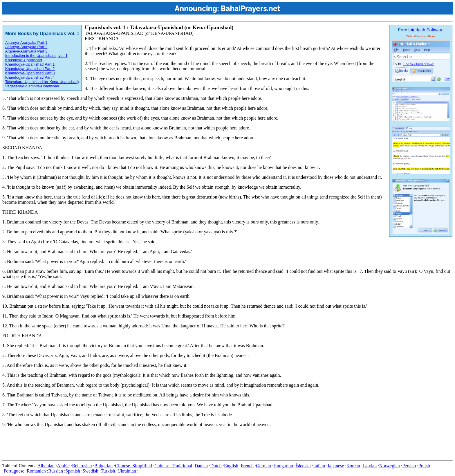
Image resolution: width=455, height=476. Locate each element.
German (263, 466)
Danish (201, 466)
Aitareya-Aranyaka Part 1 (26, 43)
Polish (424, 466)
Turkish (108, 471)
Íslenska (303, 466)
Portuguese (14, 471)
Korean (353, 466)
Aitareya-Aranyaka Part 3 (26, 51)
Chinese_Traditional (173, 466)
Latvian (370, 466)
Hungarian (283, 466)
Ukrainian (127, 471)
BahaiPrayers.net (251, 8)
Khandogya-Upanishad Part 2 (30, 69)
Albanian (46, 466)
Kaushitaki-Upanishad (24, 60)
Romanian (36, 471)
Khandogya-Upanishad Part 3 (30, 73)
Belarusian (82, 466)
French (247, 466)
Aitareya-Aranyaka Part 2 (26, 47)
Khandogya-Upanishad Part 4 (30, 77)
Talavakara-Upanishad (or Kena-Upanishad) (42, 82)
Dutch (216, 466)
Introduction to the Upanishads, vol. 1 (36, 56)
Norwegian (390, 466)
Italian (319, 466)
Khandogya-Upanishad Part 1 (30, 64)
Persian (409, 466)
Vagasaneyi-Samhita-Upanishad (32, 86)
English (231, 466)
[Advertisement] (108, 445)
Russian (56, 471)
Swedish (90, 471)
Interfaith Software (426, 30)
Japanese (336, 466)
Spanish (73, 471)
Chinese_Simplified (134, 466)
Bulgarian (103, 466)
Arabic (63, 466)
